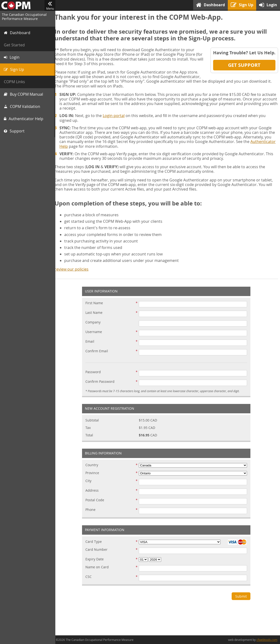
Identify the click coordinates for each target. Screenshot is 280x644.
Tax (90, 428)
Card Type (95, 542)
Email (92, 342)
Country (93, 465)
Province (94, 473)
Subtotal (94, 420)
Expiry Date (96, 559)
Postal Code (96, 500)
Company (95, 322)
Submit (243, 596)
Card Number (98, 550)
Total (91, 435)
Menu (50, 6)
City (90, 481)
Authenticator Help (80, 146)
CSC (90, 577)
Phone (92, 510)
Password (95, 372)
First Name (96, 303)
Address (94, 491)
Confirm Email (98, 351)
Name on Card (99, 567)
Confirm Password (102, 382)
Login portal (117, 116)
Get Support (244, 65)
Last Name (96, 313)
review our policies (75, 269)
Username (95, 332)
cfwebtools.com (267, 640)
